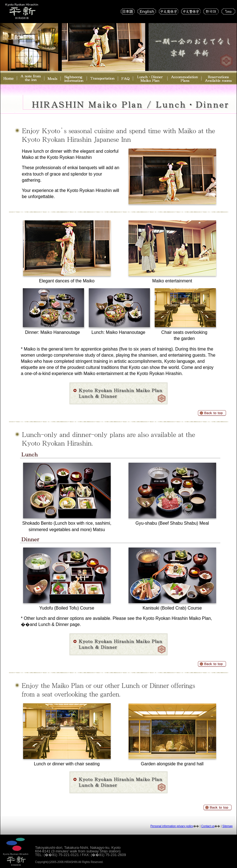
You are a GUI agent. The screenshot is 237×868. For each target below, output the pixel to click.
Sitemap (227, 826)
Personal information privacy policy (172, 826)
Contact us (208, 826)
